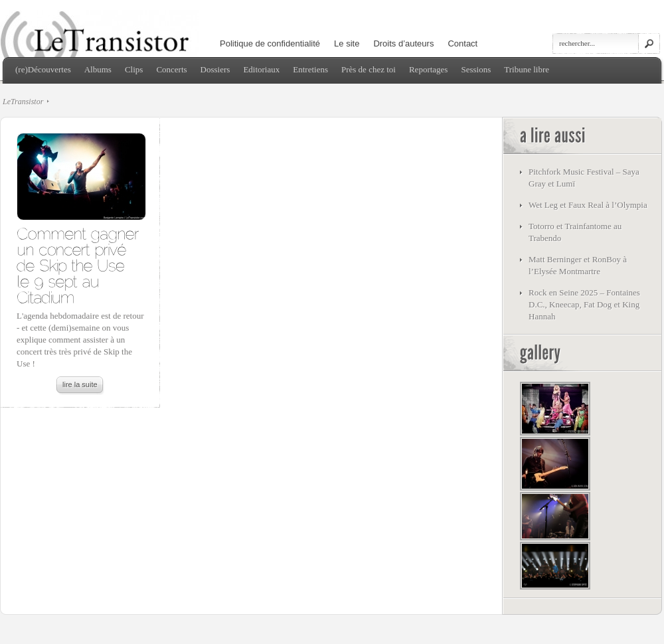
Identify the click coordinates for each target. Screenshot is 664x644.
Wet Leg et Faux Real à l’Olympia (588, 205)
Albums (98, 69)
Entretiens (310, 69)
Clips (134, 69)
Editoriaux (261, 69)
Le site (347, 43)
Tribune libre (527, 69)
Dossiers (215, 69)
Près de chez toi (369, 69)
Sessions (476, 69)
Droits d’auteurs (403, 43)
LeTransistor (23, 102)
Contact (462, 43)
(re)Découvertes (43, 69)
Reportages (428, 69)
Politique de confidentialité (270, 43)
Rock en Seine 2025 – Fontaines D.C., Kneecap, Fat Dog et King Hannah (584, 304)
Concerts (171, 69)
